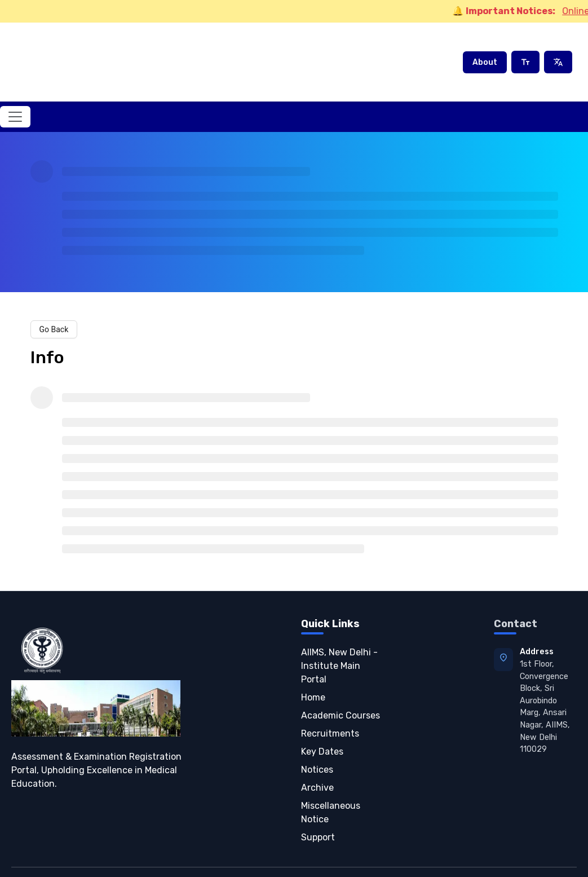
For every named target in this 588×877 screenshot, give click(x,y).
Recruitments (330, 704)
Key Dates (322, 722)
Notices (317, 740)
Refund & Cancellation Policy (524, 858)
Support (318, 808)
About (485, 48)
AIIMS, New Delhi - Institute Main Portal (339, 636)
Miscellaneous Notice (331, 783)
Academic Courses (341, 686)
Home (313, 668)
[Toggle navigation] (15, 87)
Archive (317, 758)
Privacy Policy (365, 858)
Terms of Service (431, 858)
